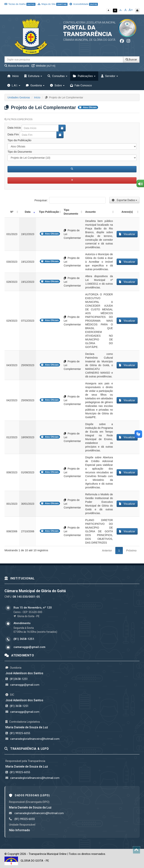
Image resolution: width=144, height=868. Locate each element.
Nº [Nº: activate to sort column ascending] (12, 212)
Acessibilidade (84, 4)
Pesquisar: (70, 200)
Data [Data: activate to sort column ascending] (28, 212)
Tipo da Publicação (19, 140)
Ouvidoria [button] (35, 85)
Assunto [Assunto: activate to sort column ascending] (90, 212)
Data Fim (13, 134)
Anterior (107, 550)
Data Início (14, 128)
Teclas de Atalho (20, 4)
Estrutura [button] (33, 76)
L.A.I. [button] (14, 85)
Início (13, 76)
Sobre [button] (57, 85)
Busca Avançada (17, 66)
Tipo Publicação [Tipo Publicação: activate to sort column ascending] (49, 212)
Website (43, 66)
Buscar (131, 60)
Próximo (131, 550)
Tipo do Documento (20, 152)
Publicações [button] (84, 76)
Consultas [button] (57, 76)
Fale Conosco (81, 85)
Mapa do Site (53, 4)
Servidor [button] (109, 76)
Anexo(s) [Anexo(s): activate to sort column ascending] (127, 212)
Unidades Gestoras (19, 97)
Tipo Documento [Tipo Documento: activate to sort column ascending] (71, 212)
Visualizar (127, 234)
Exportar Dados (124, 200)
